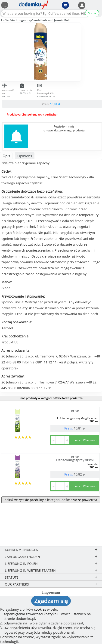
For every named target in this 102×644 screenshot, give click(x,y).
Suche (92, 13)
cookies (40, 609)
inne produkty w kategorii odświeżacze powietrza (51, 398)
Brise (75, 411)
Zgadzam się (51, 601)
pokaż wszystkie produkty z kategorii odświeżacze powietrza (51, 500)
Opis (6, 156)
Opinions (25, 156)
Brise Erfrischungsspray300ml (75, 458)
